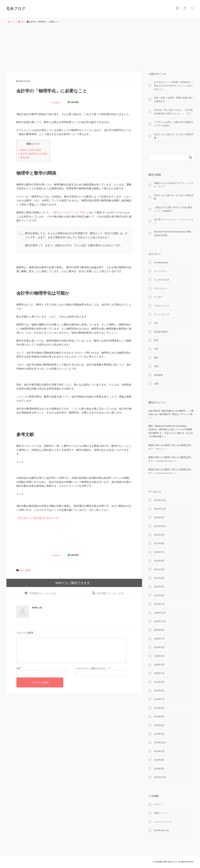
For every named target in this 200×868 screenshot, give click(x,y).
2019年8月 (159, 691)
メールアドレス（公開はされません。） (92, 675)
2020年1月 (159, 673)
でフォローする (43, 594)
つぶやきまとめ (162, 280)
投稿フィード (161, 813)
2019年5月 (159, 717)
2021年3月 (159, 587)
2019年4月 (159, 725)
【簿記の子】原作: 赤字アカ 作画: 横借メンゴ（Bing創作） (173, 209)
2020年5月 (159, 647)
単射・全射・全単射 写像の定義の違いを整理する (174, 99)
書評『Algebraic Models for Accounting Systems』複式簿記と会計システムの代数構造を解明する (170, 429)
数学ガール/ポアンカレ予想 (69, 213)
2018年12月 (160, 742)
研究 (156, 366)
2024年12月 (160, 500)
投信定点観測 (161, 332)
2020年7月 (159, 639)
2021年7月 (159, 552)
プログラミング (162, 306)
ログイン (158, 804)
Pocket (56, 103)
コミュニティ (161, 271)
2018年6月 (159, 760)
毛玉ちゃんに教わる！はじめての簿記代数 (174, 136)
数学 (28, 570)
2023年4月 (159, 517)
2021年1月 (159, 604)
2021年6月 (159, 561)
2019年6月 (159, 708)
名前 (18, 675)
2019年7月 (159, 699)
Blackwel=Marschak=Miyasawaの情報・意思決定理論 (174, 233)
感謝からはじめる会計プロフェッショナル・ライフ (174, 185)
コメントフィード (163, 822)
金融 (156, 384)
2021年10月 (160, 526)
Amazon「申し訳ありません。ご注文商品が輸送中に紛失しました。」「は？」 (174, 112)
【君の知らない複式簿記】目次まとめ (38, 518)
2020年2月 (159, 665)
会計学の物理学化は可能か (33, 154)
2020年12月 (160, 613)
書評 (156, 358)
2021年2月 (159, 595)
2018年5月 (159, 769)
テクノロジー (161, 288)
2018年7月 (159, 751)
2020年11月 (160, 621)
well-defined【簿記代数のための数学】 (167, 411)
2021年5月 (159, 569)
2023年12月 (160, 509)
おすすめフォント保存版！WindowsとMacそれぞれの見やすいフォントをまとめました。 (174, 86)
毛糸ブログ (16, 9)
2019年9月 (159, 682)
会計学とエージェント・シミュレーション (174, 221)
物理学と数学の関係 (30, 150)
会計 (22, 570)
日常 (156, 349)
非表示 (36, 144)
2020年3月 (159, 656)
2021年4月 (159, 578)
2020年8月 (159, 630)
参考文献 (24, 157)
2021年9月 (159, 535)
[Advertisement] (100, 48)
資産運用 (158, 375)
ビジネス (158, 297)
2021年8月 (159, 543)
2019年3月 (159, 734)
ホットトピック (162, 314)
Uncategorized (161, 262)
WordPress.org (161, 830)
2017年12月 (160, 777)
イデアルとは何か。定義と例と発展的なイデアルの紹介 (174, 124)
